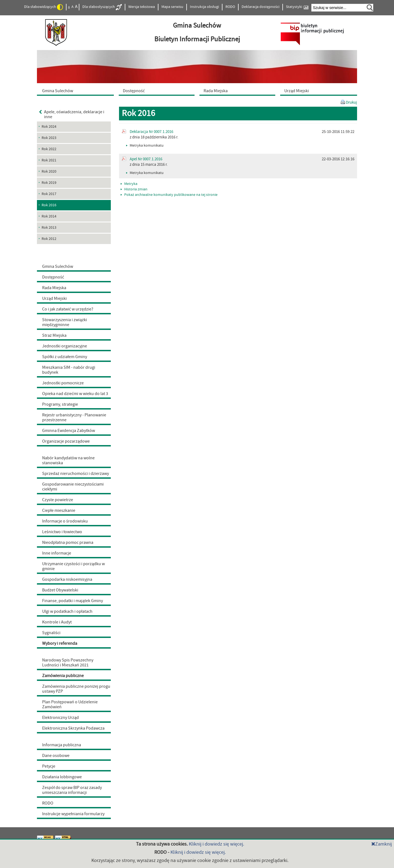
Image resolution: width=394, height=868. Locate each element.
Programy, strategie (60, 404)
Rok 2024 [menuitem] (49, 127)
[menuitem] (77, 91)
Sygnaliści (51, 633)
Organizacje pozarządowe (66, 441)
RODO (230, 7)
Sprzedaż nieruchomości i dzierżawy (76, 474)
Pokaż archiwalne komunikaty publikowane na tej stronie (169, 195)
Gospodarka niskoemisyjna (67, 579)
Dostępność (53, 277)
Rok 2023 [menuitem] (49, 138)
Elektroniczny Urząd (60, 718)
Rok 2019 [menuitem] (49, 183)
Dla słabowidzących (44, 7)
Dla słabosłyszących (102, 7)
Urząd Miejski (54, 298)
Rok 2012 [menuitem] (49, 239)
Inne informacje (57, 553)
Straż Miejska (54, 335)
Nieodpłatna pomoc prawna (68, 542)
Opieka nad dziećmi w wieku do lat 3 (75, 394)
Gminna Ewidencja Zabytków (69, 431)
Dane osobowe (56, 756)
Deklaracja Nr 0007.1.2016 (151, 132)
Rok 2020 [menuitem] (49, 172)
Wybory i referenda (60, 643)
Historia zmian (134, 189)
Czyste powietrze (58, 500)
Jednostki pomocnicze (63, 383)
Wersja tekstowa (142, 7)
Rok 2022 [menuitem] (49, 149)
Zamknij (382, 844)
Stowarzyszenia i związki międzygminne (65, 322)
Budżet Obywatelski (60, 590)
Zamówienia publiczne (63, 676)
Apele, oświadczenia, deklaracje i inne (72, 114)
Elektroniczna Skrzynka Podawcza (73, 728)
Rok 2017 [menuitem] (49, 194)
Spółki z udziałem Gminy (65, 357)
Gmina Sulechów (58, 266)
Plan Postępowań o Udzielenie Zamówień (70, 704)
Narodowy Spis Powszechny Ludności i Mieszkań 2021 (68, 663)
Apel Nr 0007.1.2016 (146, 159)
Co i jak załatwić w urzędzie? (68, 309)
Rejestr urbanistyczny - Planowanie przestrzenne (74, 417)
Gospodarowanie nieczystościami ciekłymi (73, 487)
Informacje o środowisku (65, 521)
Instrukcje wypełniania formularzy (73, 814)
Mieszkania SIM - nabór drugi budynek (69, 370)
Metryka (129, 184)
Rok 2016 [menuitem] (49, 205)
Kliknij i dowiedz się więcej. (216, 844)
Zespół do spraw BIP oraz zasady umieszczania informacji (72, 790)
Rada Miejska (54, 288)
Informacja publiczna (62, 745)
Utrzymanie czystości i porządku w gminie (73, 566)
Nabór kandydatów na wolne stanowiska (68, 460)
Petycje (49, 766)
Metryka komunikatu (145, 146)
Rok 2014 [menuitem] (49, 216)
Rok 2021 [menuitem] (49, 160)
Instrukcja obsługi (204, 7)
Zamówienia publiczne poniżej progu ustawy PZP (76, 689)
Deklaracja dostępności (260, 7)
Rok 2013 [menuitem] (49, 228)
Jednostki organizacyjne (65, 346)
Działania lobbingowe (62, 777)
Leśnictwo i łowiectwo (62, 532)
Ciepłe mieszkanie (59, 510)
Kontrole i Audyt (57, 622)
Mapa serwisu (172, 7)
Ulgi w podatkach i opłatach (67, 611)
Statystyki (297, 7)
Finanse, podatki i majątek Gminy (73, 601)
